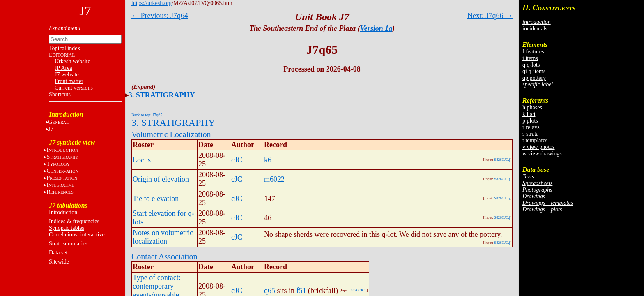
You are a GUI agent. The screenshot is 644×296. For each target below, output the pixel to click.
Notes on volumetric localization (163, 237)
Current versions (74, 88)
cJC (237, 160)
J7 (51, 129)
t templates (535, 140)
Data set (58, 253)
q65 (270, 291)
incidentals (535, 29)
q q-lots (531, 65)
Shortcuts (60, 94)
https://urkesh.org (152, 3)
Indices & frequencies (74, 221)
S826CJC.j (502, 160)
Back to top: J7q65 (147, 115)
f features (533, 52)
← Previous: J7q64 (160, 16)
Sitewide (59, 262)
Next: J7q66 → (490, 16)
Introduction (63, 212)
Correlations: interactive (77, 235)
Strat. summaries (68, 244)
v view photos (539, 147)
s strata (530, 134)
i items (530, 58)
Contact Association (164, 257)
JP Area (63, 68)
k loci (529, 114)
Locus (142, 160)
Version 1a (376, 28)
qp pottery (534, 78)
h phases (532, 108)
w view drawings (542, 154)
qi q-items (534, 71)
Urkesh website (72, 61)
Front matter (69, 81)
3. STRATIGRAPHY (162, 95)
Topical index (64, 48)
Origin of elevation (161, 179)
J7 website (67, 75)
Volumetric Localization (171, 134)
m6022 (274, 179)
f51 (301, 291)
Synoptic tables (67, 228)
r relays (531, 127)
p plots (530, 121)
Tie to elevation (156, 199)
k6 (268, 160)
